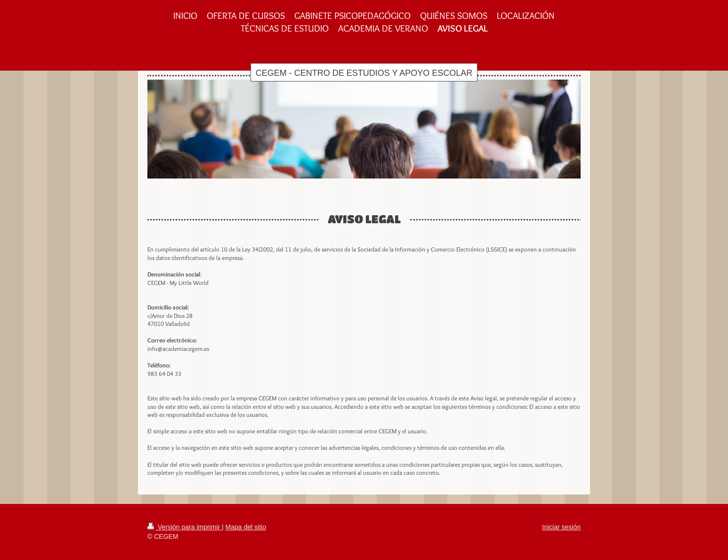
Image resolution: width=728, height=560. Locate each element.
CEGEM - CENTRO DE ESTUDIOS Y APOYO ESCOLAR (364, 73)
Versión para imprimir (185, 527)
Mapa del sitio (246, 527)
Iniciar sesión (561, 527)
